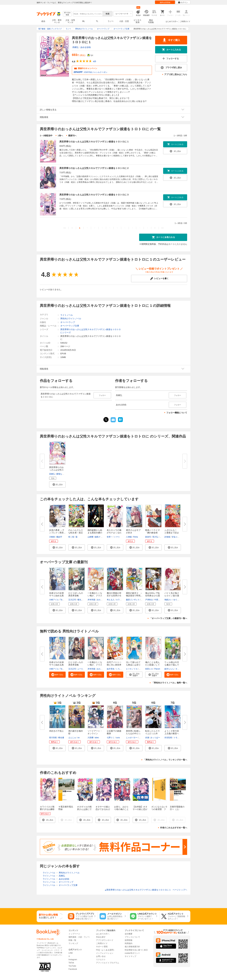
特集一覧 (72, 940)
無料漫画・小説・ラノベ (79, 937)
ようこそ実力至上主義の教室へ (172, 732)
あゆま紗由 (86, 47)
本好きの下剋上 (56, 731)
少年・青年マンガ (57, 21)
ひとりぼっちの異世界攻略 (76, 664)
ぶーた (80, 669)
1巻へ (60, 136)
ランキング (73, 943)
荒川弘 (155, 537)
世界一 (110, 537)
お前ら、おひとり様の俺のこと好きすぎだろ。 (121, 809)
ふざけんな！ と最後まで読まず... (172, 533)
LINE (71, 953)
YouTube (72, 966)
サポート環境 (102, 947)
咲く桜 (71, 537)
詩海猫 (167, 537)
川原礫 (90, 738)
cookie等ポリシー (132, 953)
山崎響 (90, 537)
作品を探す (101, 937)
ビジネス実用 (138, 21)
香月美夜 (53, 738)
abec (97, 738)
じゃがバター (132, 738)
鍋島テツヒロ (101, 537)
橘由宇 (59, 537)
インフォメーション (105, 953)
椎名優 (61, 738)
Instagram (73, 960)
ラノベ (111, 21)
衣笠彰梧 (168, 738)
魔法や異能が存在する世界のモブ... (114, 596)
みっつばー (155, 738)
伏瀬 (147, 738)
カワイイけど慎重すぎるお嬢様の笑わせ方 (47, 809)
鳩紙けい (168, 600)
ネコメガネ (180, 669)
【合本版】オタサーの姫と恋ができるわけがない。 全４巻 (140, 811)
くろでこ (120, 669)
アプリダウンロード (105, 940)
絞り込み (67, 14)
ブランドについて (132, 937)
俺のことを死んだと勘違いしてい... (152, 665)
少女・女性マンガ (70, 21)
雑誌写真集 (151, 21)
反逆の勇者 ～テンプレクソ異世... (57, 531)
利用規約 (129, 943)
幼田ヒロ (149, 669)
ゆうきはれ (178, 600)
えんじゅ (72, 738)
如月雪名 (111, 669)
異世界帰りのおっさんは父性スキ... (56, 470)
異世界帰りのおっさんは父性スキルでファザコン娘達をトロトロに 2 (94, 168)
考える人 (111, 600)
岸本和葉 (91, 600)
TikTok (71, 963)
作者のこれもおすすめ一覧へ (174, 828)
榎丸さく (81, 600)
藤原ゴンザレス (133, 600)
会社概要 (129, 934)
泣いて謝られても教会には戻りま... (133, 665)
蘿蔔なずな (61, 474)
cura (118, 738)
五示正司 (72, 600)
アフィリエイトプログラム (108, 963)
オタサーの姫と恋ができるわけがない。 (103, 809)
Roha (136, 537)
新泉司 (148, 537)
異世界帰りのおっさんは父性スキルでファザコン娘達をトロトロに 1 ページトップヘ (146, 890)
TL (97, 21)
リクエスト (101, 960)
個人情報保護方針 (132, 947)
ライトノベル (67, 315)
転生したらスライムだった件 (152, 732)
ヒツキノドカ (132, 669)
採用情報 (129, 940)
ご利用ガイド (185, 21)
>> (162, 228)
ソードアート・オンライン (95, 732)
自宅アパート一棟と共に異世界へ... (114, 665)
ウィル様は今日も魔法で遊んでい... (172, 665)
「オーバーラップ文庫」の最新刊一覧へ (168, 618)
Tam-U (63, 600)
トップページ (74, 934)
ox (79, 738)
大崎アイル (54, 600)
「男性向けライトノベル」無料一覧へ (169, 683)
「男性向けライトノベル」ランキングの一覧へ (165, 760)
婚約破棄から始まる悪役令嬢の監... (95, 533)
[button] (57, 484)
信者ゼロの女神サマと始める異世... (56, 596)
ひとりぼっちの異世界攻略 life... (76, 596)
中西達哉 (158, 600)
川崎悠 (52, 537)
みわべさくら (102, 600)
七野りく (111, 738)
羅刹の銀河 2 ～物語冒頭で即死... (134, 594)
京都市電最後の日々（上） (177, 808)
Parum (157, 669)
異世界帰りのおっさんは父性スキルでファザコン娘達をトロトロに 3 (94, 195)
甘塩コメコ (176, 537)
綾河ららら (169, 669)
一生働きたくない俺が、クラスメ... (95, 596)
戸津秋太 (149, 600)
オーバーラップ (68, 322)
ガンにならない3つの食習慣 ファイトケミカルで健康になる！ (159, 811)
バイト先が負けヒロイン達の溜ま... (172, 596)
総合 (43, 21)
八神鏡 (129, 537)
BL (84, 21)
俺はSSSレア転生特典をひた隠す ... (152, 596)
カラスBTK (121, 600)
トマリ (117, 537)
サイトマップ (130, 956)
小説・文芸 (124, 21)
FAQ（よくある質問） (106, 950)
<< (65, 228)
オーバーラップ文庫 (70, 326)
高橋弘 (75, 47)
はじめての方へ (172, 21)
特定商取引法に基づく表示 (136, 950)
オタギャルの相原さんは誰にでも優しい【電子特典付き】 (84, 811)
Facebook (73, 969)
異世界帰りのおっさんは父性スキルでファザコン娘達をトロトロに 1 (94, 142)
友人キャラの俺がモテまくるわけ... (114, 533)
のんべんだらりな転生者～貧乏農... (76, 533)
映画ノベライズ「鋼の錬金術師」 (152, 533)
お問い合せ (101, 956)
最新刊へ (72, 136)
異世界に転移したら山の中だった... (133, 734)
